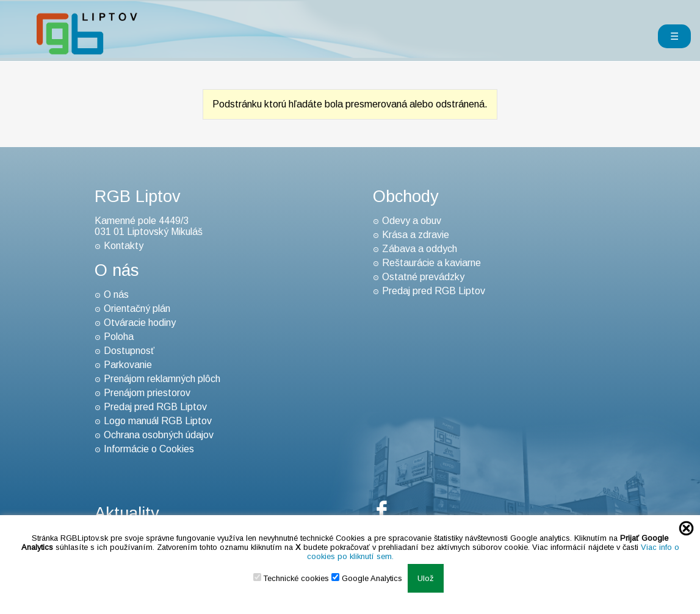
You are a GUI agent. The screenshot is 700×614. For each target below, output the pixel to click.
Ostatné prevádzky (423, 277)
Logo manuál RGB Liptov (158, 421)
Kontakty (124, 246)
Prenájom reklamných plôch (162, 379)
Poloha (119, 337)
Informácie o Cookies (149, 449)
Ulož (426, 578)
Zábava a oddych (420, 249)
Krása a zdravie (416, 235)
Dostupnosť (129, 351)
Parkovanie (128, 365)
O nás (116, 294)
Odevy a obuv (412, 221)
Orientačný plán (137, 309)
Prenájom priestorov (147, 393)
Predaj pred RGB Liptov (155, 407)
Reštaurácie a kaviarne (431, 263)
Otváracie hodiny (140, 323)
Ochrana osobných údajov (159, 435)
